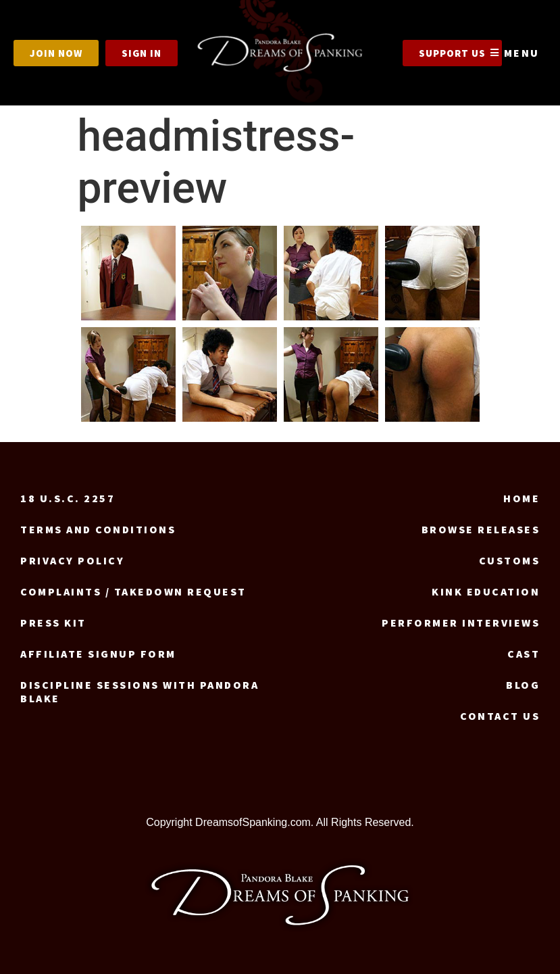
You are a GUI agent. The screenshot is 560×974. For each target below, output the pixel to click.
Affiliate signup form (98, 654)
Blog (523, 685)
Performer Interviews (461, 623)
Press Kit (53, 623)
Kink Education (486, 591)
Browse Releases (481, 529)
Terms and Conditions (98, 529)
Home (521, 498)
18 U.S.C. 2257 (68, 498)
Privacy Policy (72, 560)
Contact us (500, 716)
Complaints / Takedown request (133, 591)
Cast (524, 654)
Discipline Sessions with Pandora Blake (139, 691)
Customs (510, 560)
